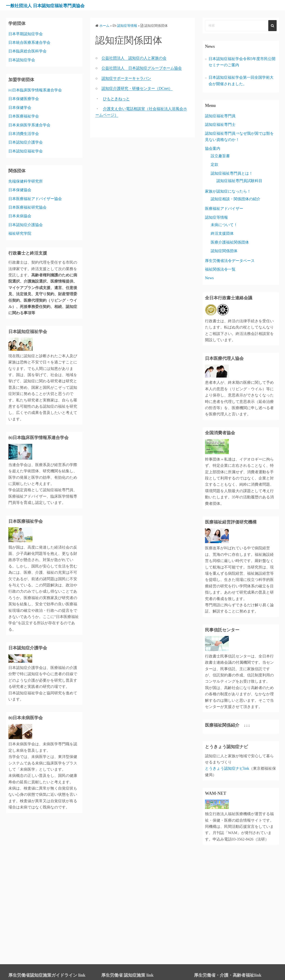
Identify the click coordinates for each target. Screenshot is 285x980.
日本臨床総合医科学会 (27, 51)
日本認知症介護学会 (26, 142)
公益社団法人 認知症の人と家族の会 (134, 58)
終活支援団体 (222, 233)
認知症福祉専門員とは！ (232, 173)
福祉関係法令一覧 (220, 269)
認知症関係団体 (224, 251)
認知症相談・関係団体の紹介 (236, 199)
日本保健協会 (20, 190)
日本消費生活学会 (24, 134)
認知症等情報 (216, 217)
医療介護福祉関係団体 (230, 242)
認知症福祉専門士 (220, 125)
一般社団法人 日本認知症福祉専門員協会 (58, 5)
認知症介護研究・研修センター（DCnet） (137, 88)
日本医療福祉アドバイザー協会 (35, 199)
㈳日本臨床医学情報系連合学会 (35, 90)
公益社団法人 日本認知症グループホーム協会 (142, 68)
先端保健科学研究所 (26, 181)
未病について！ (224, 225)
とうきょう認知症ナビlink (227, 768)
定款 (215, 164)
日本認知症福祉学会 (26, 151)
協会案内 (213, 148)
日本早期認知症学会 (26, 34)
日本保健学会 (20, 108)
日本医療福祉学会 (24, 116)
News (209, 278)
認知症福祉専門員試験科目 (239, 181)
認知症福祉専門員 (220, 116)
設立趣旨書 (220, 156)
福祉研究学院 (20, 233)
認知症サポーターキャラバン (126, 78)
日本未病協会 (20, 216)
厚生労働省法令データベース (230, 261)
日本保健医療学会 (24, 99)
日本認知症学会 (22, 60)
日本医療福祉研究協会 (27, 207)
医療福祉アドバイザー (224, 209)
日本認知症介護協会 (26, 225)
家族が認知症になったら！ (228, 191)
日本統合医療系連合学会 (29, 42)
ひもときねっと (116, 99)
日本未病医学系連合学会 (29, 125)
